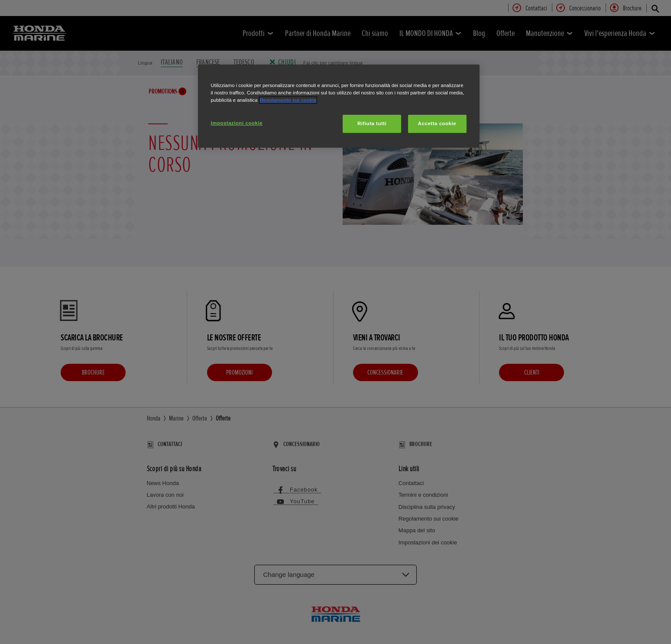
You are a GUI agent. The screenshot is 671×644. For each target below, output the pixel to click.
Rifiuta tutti (372, 123)
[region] (339, 106)
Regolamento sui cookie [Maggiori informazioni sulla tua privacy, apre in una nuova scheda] (288, 100)
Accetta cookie (437, 123)
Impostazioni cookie (237, 123)
